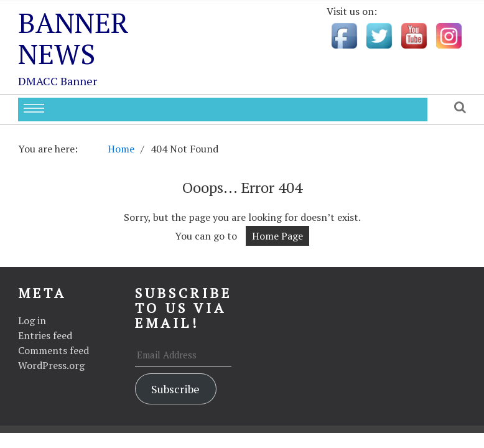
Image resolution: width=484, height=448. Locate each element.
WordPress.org (51, 365)
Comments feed (54, 350)
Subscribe (175, 389)
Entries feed (45, 335)
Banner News (73, 38)
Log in (32, 320)
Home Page (277, 236)
